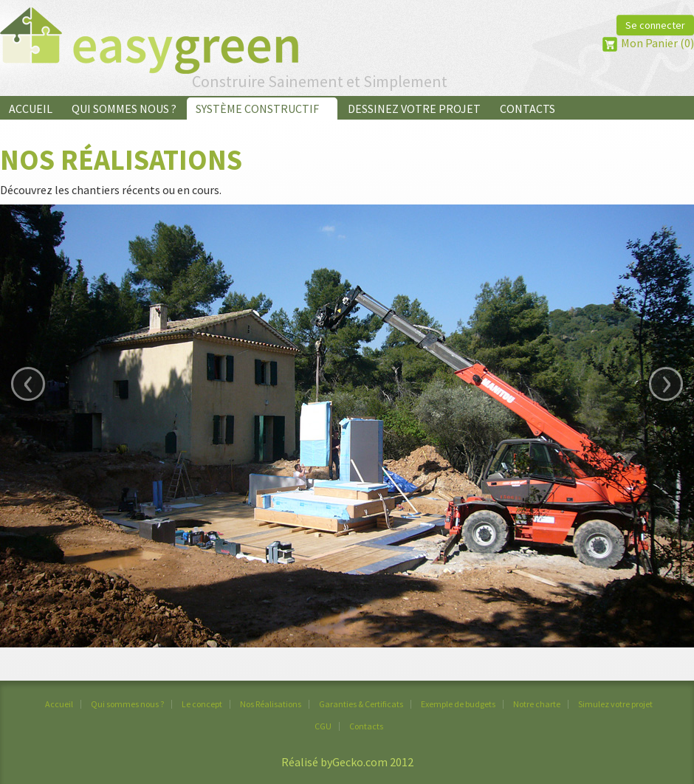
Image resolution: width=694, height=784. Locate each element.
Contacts (528, 109)
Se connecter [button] (655, 25)
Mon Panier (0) (657, 43)
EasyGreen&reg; (149, 41)
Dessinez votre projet (414, 109)
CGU (323, 726)
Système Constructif (262, 109)
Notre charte (537, 704)
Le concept (202, 704)
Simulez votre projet (615, 704)
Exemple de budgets (458, 704)
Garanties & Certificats (361, 704)
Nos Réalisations (271, 704)
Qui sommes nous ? (124, 109)
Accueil (31, 109)
